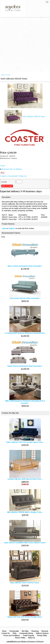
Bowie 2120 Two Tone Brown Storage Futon (24, 617)
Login (4, 228)
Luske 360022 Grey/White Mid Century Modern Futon (25, 543)
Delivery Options (42, 633)
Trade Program (28, 636)
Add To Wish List (21, 176)
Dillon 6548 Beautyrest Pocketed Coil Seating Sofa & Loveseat (25, 402)
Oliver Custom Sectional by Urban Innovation (24, 266)
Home (3, 75)
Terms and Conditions (12, 636)
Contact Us (6, 633)
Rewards (45, 631)
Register (12, 228)
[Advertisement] (25, 44)
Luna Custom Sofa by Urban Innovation (25, 298)
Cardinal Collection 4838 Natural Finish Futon (24, 479)
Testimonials (14, 631)
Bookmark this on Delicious (12, 169)
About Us (32, 638)
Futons (8, 75)
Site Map (25, 631)
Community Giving (26, 633)
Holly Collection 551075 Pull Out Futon (24, 583)
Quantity (4, 182)
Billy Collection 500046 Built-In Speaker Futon (25, 512)
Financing (35, 631)
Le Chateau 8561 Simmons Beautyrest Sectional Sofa (25, 333)
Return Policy (20, 638)
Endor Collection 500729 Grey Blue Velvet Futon (24, 442)
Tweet (3, 166)
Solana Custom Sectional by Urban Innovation (24, 366)
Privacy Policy (42, 636)
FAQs (15, 633)
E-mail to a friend (6, 176)
